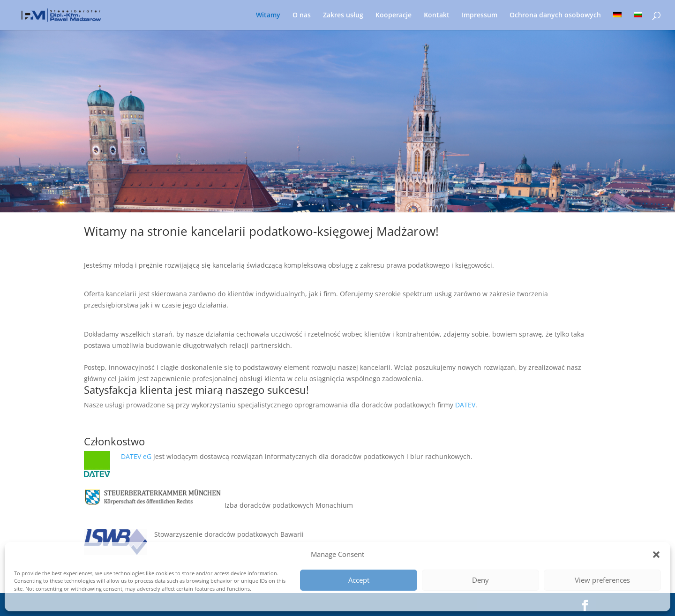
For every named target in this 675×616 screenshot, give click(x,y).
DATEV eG (137, 456)
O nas (302, 15)
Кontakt (437, 15)
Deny (480, 580)
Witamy (268, 15)
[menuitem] (617, 21)
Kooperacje (394, 15)
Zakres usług (343, 15)
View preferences (602, 580)
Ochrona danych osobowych (555, 15)
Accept (359, 580)
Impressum (480, 15)
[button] (656, 555)
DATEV (465, 405)
